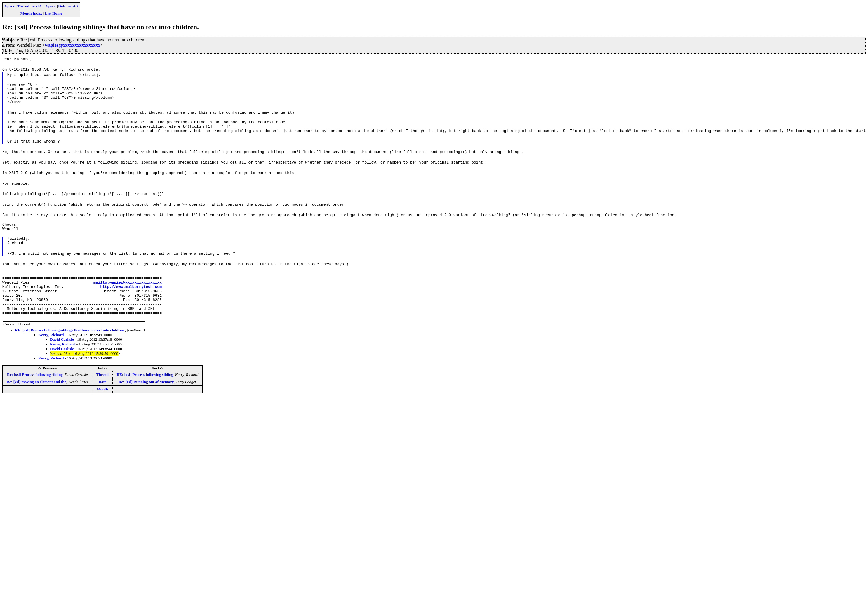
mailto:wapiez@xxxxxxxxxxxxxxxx (128, 295)
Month (102, 408)
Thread (23, 6)
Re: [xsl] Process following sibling (35, 394)
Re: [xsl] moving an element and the (36, 401)
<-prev (9, 6)
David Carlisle (62, 359)
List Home (54, 13)
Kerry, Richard (51, 354)
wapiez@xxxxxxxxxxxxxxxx (73, 45)
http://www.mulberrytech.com (131, 300)
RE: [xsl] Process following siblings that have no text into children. (70, 349)
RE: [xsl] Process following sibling (145, 394)
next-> (37, 6)
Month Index (31, 13)
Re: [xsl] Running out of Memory (146, 401)
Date (62, 6)
